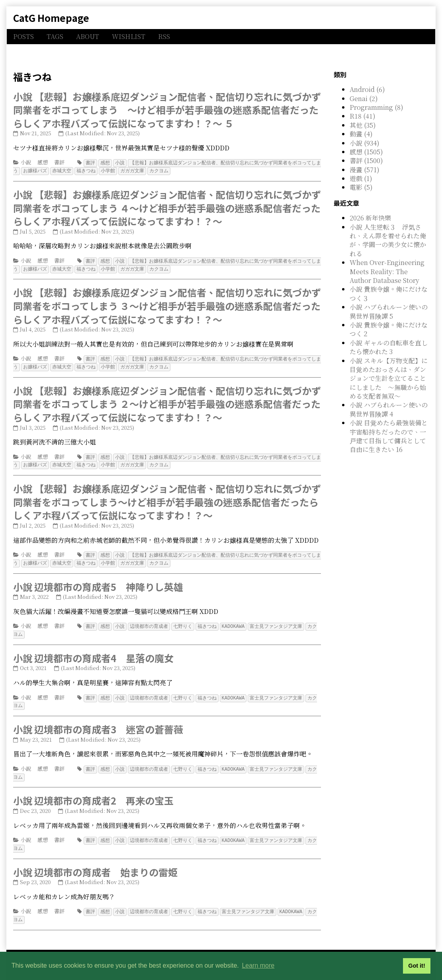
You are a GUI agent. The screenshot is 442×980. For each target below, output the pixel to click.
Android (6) (367, 89)
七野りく (183, 622)
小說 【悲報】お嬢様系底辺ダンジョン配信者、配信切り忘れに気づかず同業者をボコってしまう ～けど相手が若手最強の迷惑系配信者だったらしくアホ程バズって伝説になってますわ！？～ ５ (167, 110)
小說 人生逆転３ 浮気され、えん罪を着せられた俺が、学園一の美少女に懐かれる (388, 240)
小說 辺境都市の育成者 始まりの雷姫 (95, 865)
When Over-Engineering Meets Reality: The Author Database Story (387, 271)
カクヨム (159, 170)
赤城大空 (62, 170)
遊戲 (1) (361, 178)
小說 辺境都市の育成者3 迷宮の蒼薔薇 (98, 724)
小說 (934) (365, 143)
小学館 (108, 170)
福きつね (86, 170)
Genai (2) (364, 98)
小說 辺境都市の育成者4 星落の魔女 (93, 653)
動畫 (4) (361, 134)
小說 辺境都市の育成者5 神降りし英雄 (98, 583)
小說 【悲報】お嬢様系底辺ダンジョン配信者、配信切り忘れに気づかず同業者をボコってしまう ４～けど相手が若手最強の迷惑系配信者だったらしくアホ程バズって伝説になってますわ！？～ (167, 207)
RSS (164, 36)
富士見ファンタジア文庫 (276, 622)
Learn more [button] (258, 965)
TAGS (55, 36)
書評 (59, 162)
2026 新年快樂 (370, 218)
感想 (43, 162)
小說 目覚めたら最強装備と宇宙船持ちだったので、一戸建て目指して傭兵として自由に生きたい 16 (389, 436)
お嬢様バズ (35, 170)
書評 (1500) (366, 161)
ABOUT (88, 36)
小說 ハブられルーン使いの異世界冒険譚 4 (389, 409)
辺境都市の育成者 (149, 622)
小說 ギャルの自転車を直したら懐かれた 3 (389, 347)
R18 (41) (363, 116)
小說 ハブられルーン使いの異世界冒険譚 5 (389, 311)
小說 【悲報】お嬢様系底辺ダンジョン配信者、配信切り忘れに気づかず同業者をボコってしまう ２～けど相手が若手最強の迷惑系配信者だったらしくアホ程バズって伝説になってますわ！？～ (167, 401)
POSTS (23, 36)
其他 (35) (363, 125)
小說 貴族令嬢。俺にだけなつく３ (389, 293)
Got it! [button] (417, 966)
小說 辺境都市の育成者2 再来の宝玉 (93, 794)
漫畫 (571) (365, 170)
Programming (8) (376, 107)
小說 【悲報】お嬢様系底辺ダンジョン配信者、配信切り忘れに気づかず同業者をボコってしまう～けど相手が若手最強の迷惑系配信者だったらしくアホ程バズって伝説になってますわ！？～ (167, 499)
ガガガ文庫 (132, 170)
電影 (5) (361, 187)
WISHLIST (129, 36)
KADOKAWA (233, 622)
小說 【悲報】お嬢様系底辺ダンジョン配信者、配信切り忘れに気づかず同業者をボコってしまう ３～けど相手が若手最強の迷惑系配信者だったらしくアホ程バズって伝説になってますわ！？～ (167, 304)
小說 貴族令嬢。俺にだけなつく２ (389, 329)
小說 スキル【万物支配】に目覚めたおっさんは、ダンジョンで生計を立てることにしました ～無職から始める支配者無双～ (389, 379)
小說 (26, 162)
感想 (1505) (366, 152)
